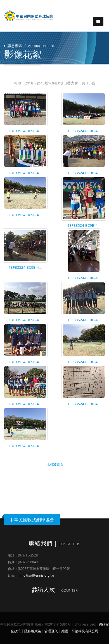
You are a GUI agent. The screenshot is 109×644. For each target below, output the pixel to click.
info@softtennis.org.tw (37, 575)
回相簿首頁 (55, 464)
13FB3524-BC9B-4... (25, 131)
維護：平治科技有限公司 (80, 631)
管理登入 (51, 631)
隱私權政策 (33, 631)
